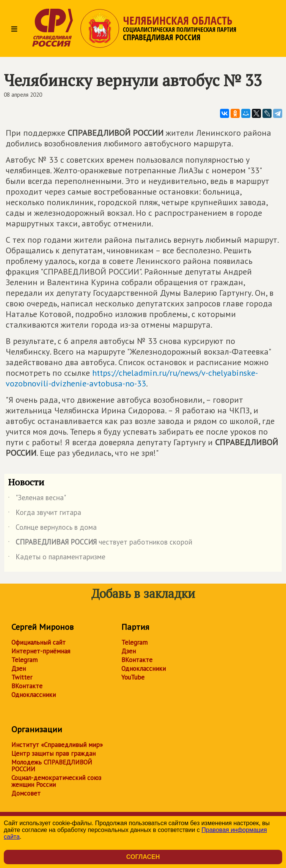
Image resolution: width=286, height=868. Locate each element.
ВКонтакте (27, 686)
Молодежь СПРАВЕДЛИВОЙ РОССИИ (52, 766)
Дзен (19, 669)
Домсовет (26, 793)
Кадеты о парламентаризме (57, 558)
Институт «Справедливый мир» (57, 745)
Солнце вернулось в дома (52, 529)
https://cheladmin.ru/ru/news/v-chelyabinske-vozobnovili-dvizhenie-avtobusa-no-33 (132, 378)
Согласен (143, 857)
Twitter (22, 677)
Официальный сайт (38, 642)
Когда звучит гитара (45, 514)
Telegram (24, 660)
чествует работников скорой (100, 543)
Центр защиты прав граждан (53, 753)
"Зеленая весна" (37, 499)
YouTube (133, 677)
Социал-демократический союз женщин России (56, 781)
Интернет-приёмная (41, 651)
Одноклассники (34, 695)
